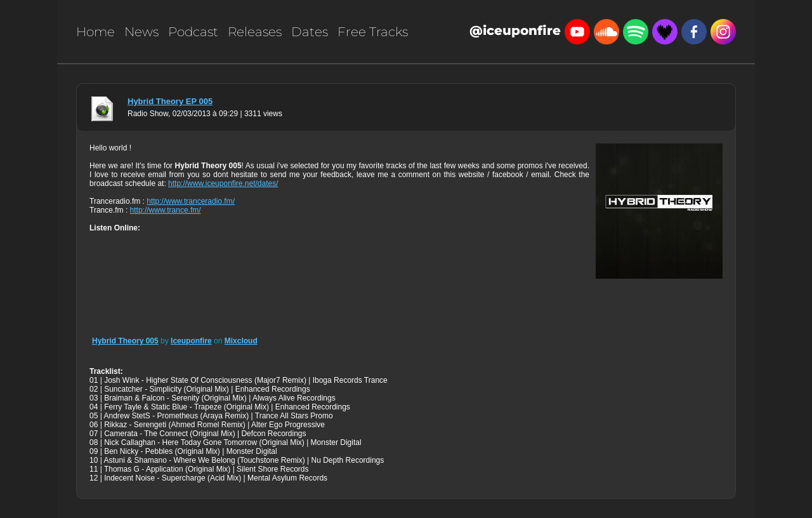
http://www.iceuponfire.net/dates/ (223, 183)
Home (95, 32)
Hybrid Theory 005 (125, 341)
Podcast (193, 32)
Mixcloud (241, 341)
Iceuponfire (191, 341)
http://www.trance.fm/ (166, 210)
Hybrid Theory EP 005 (170, 101)
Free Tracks (373, 32)
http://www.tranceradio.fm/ (191, 201)
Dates (310, 32)
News (141, 32)
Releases (255, 32)
